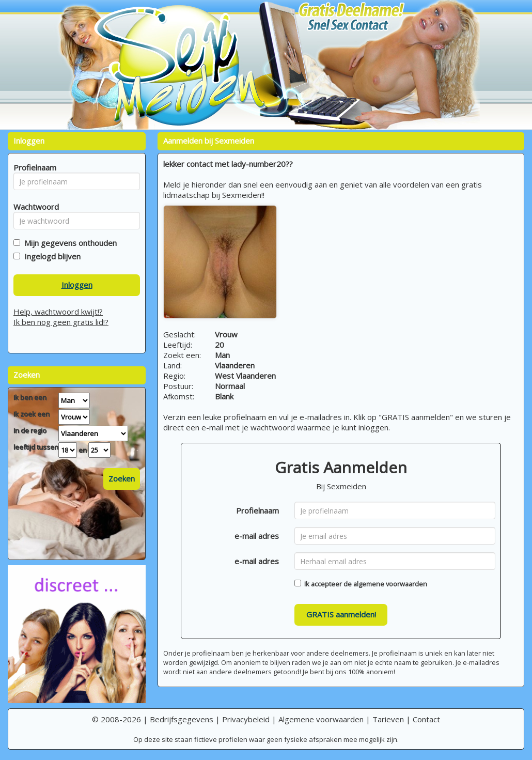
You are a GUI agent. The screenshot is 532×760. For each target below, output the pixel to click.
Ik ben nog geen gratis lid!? (61, 322)
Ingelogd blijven (50, 256)
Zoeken (122, 478)
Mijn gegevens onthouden (68, 243)
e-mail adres (257, 536)
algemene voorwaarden (390, 584)
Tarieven (388, 719)
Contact (426, 719)
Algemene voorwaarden (321, 719)
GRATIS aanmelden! (341, 614)
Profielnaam (257, 510)
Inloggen (77, 285)
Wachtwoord (33, 207)
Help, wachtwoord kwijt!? (58, 312)
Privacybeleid (246, 719)
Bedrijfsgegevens (182, 719)
